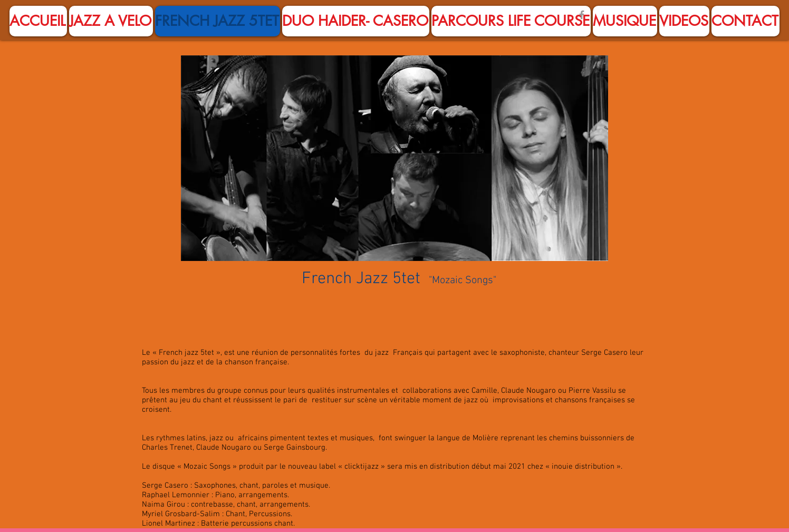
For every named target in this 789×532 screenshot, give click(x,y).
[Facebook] (582, 15)
